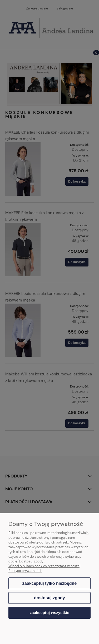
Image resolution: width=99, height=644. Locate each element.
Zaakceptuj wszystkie (49, 613)
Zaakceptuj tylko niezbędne (49, 583)
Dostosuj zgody (49, 598)
